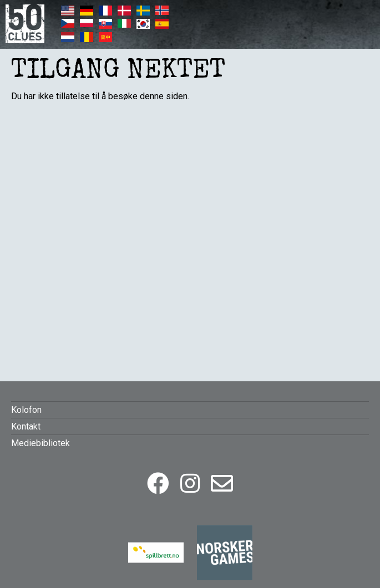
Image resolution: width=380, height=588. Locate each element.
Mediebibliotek (40, 443)
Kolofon (26, 410)
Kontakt (26, 426)
